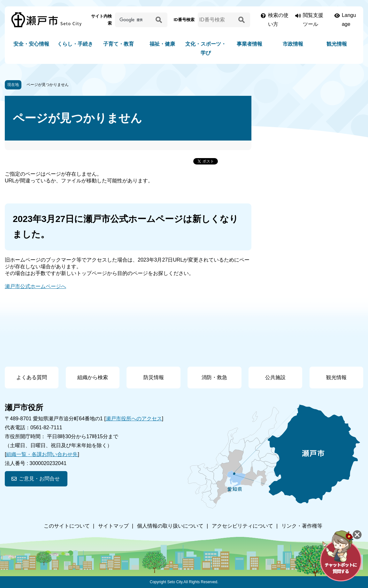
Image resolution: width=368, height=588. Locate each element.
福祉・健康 (162, 44)
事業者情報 (249, 44)
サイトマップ (113, 526)
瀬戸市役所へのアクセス (134, 419)
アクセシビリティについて (242, 526)
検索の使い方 (278, 20)
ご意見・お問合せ (39, 479)
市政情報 (293, 44)
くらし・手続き (75, 44)
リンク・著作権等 (302, 526)
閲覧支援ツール (313, 20)
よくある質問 (32, 377)
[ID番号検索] (217, 20)
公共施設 (275, 377)
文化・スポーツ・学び (206, 48)
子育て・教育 (119, 44)
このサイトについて (67, 526)
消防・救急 (214, 377)
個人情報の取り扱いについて (170, 526)
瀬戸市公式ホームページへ (35, 286)
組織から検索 (93, 377)
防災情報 (154, 377)
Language (349, 20)
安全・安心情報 (31, 44)
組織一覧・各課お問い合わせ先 (42, 454)
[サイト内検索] (134, 20)
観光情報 (337, 44)
